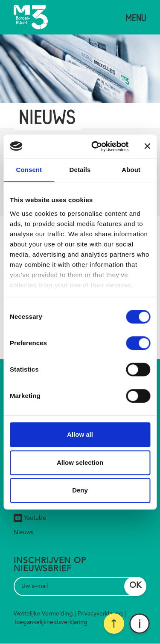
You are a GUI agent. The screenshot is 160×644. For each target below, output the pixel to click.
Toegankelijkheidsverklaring (51, 622)
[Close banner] (147, 146)
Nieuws (23, 532)
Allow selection (80, 462)
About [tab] (131, 170)
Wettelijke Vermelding (43, 614)
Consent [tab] (29, 170)
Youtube (30, 518)
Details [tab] (80, 170)
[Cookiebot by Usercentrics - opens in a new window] (95, 146)
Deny (80, 490)
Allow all (80, 434)
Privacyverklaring (100, 614)
